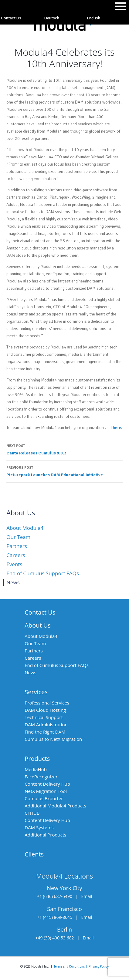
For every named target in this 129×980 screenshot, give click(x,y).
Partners (17, 546)
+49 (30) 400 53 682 (55, 938)
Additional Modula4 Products (55, 806)
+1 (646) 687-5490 (55, 896)
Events (14, 564)
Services (36, 692)
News (13, 582)
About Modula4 (25, 528)
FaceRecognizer (41, 777)
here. (118, 428)
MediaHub (36, 769)
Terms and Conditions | (71, 966)
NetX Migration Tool (46, 791)
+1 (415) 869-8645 (55, 917)
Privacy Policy (99, 966)
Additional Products (45, 835)
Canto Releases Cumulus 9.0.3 (64, 449)
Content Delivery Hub (47, 784)
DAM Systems (39, 827)
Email (87, 896)
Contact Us (11, 18)
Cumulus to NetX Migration (53, 739)
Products (37, 759)
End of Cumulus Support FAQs (43, 573)
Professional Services (47, 703)
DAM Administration (46, 724)
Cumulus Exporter (44, 798)
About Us (38, 625)
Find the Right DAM (45, 732)
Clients (34, 854)
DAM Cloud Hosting (45, 710)
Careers (16, 555)
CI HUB (32, 813)
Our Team (18, 537)
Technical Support (44, 717)
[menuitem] (65, 18)
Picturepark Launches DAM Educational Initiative (64, 471)
